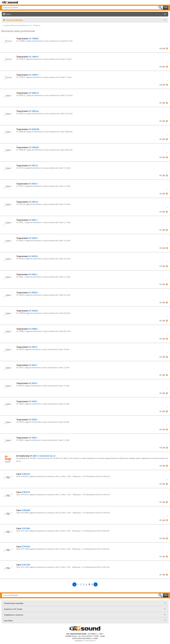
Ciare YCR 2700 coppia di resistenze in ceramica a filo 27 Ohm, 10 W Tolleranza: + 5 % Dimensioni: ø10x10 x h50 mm (63, 567)
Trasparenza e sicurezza (13, 615)
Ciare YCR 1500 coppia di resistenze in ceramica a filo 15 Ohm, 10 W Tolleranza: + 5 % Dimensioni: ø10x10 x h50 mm (63, 549)
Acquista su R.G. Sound (13, 609)
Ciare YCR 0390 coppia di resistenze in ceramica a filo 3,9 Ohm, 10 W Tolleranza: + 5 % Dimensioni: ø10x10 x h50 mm (63, 513)
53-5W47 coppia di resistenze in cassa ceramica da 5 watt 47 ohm (43, 440)
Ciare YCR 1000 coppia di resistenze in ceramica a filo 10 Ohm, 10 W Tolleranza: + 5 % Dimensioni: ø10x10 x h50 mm (63, 531)
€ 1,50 (162, 103)
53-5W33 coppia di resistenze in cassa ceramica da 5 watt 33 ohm (43, 422)
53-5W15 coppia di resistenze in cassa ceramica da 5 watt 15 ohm (43, 386)
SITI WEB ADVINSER (89, 641)
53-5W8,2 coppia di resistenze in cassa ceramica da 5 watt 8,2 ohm (44, 331)
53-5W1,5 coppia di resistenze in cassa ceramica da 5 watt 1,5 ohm (44, 186)
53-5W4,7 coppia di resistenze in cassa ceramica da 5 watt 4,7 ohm (44, 277)
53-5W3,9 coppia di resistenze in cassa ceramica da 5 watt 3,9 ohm (44, 259)
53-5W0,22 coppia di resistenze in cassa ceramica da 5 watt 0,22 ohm (45, 95)
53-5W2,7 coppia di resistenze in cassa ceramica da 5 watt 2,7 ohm (44, 222)
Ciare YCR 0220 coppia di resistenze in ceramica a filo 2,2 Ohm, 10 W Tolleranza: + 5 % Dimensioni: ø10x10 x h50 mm (63, 476)
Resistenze (37, 25)
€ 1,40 (162, 466)
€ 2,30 (162, 48)
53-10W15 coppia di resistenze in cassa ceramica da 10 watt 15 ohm (44, 77)
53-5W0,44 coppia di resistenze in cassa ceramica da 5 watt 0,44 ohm (45, 113)
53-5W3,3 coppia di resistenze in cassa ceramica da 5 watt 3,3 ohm (44, 240)
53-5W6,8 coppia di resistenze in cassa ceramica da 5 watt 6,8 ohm (44, 313)
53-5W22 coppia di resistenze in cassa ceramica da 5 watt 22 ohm (43, 404)
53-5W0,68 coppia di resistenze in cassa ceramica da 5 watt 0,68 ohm (45, 132)
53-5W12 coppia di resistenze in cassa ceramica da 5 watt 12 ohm (43, 367)
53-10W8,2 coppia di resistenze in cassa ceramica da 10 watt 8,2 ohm (45, 41)
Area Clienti (8, 621)
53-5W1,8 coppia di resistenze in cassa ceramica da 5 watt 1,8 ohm (44, 204)
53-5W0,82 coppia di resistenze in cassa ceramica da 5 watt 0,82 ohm (45, 150)
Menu (9, 14)
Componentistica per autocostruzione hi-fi (18, 25)
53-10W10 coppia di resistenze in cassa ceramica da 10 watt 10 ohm (44, 59)
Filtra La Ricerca (15, 20)
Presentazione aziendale (14, 603)
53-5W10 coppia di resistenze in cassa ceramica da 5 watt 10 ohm (43, 349)
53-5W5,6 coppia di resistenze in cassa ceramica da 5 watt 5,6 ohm (44, 295)
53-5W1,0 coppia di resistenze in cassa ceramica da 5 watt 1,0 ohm (44, 168)
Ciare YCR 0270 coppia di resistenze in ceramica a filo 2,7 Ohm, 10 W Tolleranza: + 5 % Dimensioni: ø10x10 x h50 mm (63, 494)
